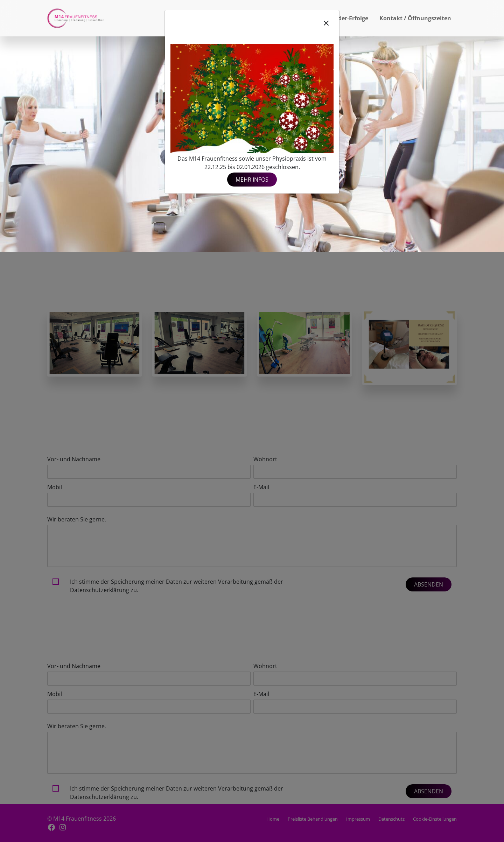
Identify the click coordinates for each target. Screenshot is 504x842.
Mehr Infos (252, 180)
